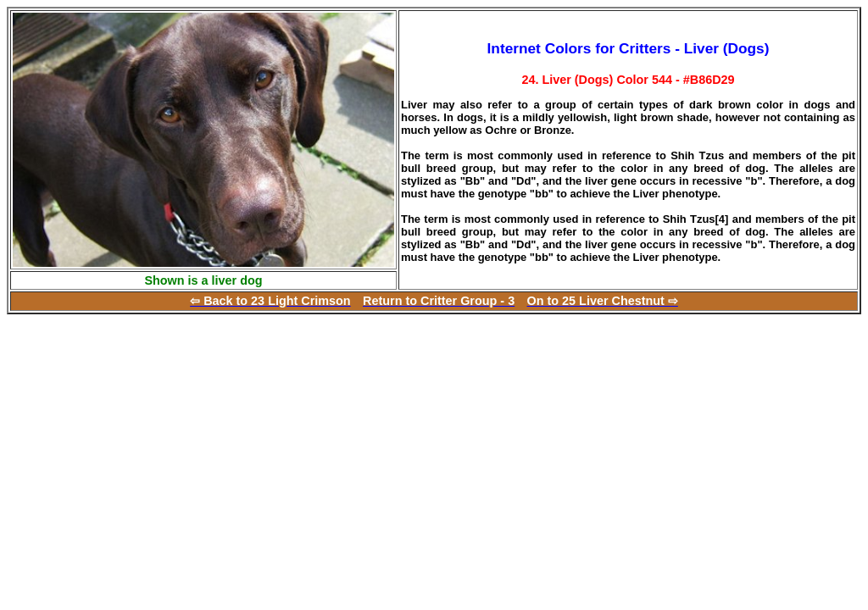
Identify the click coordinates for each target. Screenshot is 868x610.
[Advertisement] (149, 433)
